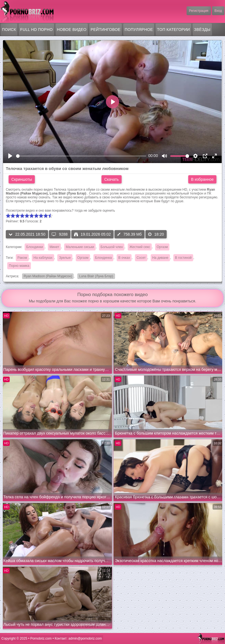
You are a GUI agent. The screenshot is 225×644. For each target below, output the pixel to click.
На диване (160, 258)
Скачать (112, 179)
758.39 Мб (129, 234)
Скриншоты (22, 179)
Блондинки (35, 247)
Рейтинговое (106, 30)
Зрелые (65, 258)
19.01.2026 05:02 (92, 234)
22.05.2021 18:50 (27, 234)
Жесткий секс (140, 247)
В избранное (202, 179)
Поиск (9, 30)
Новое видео (72, 30)
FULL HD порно (36, 30)
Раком (22, 258)
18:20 (156, 234)
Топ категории (173, 30)
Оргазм (162, 247)
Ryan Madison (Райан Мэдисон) (47, 277)
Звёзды (202, 30)
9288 (60, 234)
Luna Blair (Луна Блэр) (95, 277)
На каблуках (43, 258)
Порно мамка (19, 266)
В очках (124, 258)
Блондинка (104, 258)
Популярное (139, 30)
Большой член (112, 247)
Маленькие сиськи (80, 247)
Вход (218, 11)
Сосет (141, 258)
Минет (54, 247)
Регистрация (199, 11)
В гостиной (183, 258)
